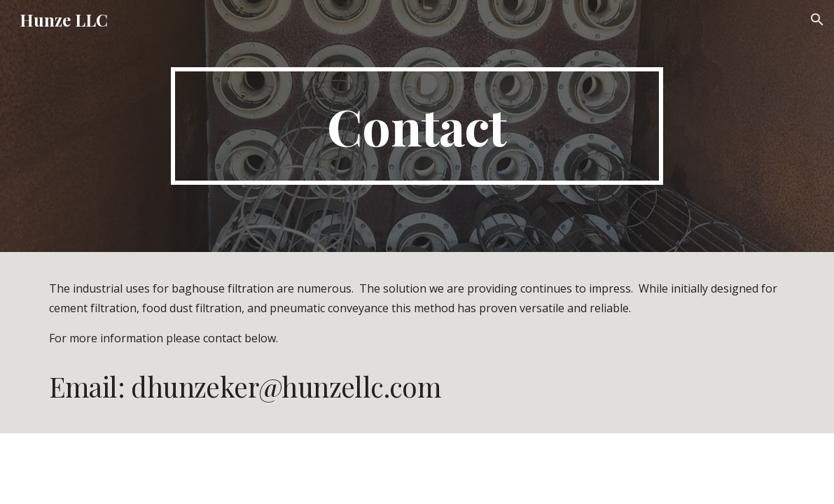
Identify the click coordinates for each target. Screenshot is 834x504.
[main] (417, 126)
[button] (817, 20)
